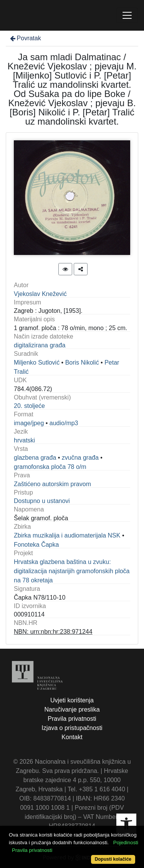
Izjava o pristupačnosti (72, 728)
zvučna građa (80, 458)
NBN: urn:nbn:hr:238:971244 (53, 632)
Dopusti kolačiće (113, 859)
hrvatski (24, 440)
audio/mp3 (64, 423)
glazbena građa (35, 458)
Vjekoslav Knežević (40, 294)
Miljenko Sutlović (37, 362)
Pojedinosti (126, 843)
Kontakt (72, 737)
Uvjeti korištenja (72, 700)
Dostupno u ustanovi (42, 501)
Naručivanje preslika (72, 709)
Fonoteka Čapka (36, 545)
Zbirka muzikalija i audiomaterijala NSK (67, 535)
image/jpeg (29, 423)
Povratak (25, 38)
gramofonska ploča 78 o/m (50, 467)
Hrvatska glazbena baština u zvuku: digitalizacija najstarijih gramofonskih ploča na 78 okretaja (72, 571)
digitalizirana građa (40, 345)
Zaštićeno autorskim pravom (52, 484)
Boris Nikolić (82, 362)
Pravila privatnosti (72, 719)
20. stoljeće (29, 406)
